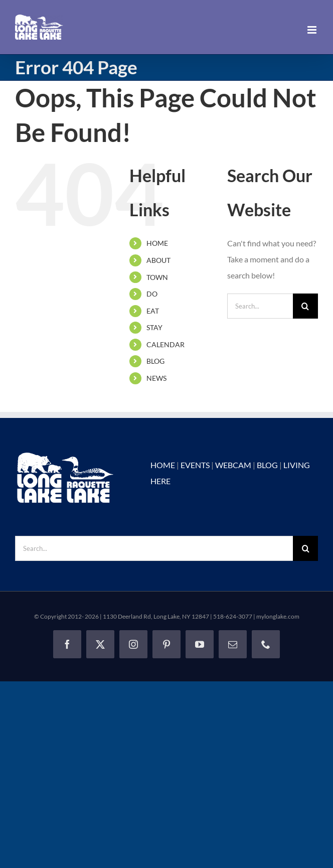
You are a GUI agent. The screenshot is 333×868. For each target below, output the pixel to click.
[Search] (305, 306)
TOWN (157, 277)
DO (152, 294)
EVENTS (195, 465)
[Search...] (260, 306)
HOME (157, 243)
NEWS (156, 378)
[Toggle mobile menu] (313, 30)
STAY (154, 327)
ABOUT (158, 260)
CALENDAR (165, 344)
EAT (153, 311)
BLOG (155, 361)
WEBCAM (233, 465)
